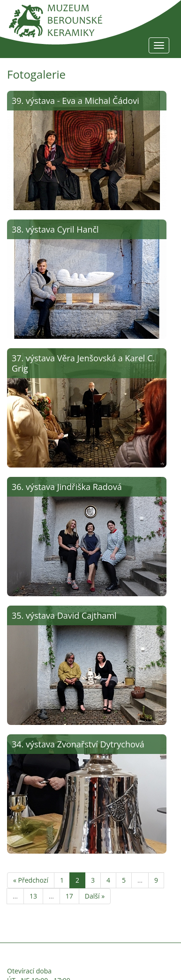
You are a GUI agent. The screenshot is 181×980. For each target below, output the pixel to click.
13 (33, 896)
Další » (95, 896)
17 (69, 896)
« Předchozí (31, 880)
